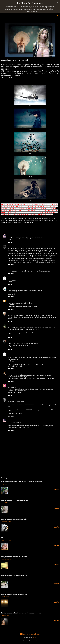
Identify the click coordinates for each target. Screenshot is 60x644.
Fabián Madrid (12, 341)
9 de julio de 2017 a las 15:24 (33, 235)
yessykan (11, 385)
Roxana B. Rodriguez (14, 288)
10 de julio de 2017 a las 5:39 (25, 269)
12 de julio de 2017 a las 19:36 (26, 313)
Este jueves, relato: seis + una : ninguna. (14, 557)
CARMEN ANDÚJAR (14, 300)
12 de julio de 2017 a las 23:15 (21, 385)
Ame (9, 277)
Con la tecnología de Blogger (30, 634)
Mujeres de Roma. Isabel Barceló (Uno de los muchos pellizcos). (22, 482)
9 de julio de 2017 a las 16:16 (31, 246)
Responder (11, 242)
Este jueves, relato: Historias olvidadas (14, 575)
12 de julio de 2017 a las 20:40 (18, 353)
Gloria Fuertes (6, 538)
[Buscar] (58, 3)
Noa (9, 399)
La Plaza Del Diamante (30, 3)
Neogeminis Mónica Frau (16, 246)
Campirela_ (11, 372)
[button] (58, 16)
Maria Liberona (13, 268)
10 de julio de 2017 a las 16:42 (18, 277)
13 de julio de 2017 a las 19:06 (18, 399)
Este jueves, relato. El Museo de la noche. (15, 500)
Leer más (56, 490)
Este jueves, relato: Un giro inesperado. (14, 519)
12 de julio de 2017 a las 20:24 (25, 325)
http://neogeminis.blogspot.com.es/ (27, 212)
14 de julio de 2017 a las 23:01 (33, 420)
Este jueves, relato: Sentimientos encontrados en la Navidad (21, 613)
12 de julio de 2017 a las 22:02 (23, 373)
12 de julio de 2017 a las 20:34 (24, 341)
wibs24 (35, 637)
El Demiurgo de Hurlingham (17, 235)
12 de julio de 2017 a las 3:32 (28, 288)
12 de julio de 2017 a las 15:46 (28, 301)
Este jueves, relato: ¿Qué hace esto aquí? (15, 594)
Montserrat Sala (13, 313)
